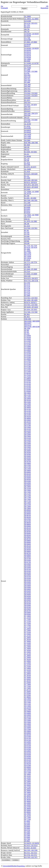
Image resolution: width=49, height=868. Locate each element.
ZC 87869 (27, 695)
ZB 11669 (27, 397)
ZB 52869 (27, 433)
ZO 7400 (27, 267)
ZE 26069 (27, 785)
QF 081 (27, 330)
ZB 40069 (27, 408)
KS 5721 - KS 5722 (31, 853)
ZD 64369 (28, 756)
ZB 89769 (27, 539)
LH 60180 (28, 44)
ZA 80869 (27, 379)
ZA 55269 (27, 355)
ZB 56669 (27, 460)
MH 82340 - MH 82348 (32, 327)
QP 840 (27, 241)
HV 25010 (28, 258)
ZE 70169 (27, 816)
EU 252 (27, 176)
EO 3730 (27, 288)
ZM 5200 (27, 115)
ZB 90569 (27, 550)
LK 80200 (28, 156)
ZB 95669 (27, 609)
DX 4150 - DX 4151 (31, 23)
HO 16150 (28, 255)
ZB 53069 (27, 436)
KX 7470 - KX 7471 (31, 857)
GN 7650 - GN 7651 (31, 228)
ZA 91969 (27, 390)
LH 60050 (28, 130)
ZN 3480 (27, 82)
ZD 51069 (28, 719)
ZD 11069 (28, 702)
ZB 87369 (27, 521)
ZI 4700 (27, 73)
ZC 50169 (27, 659)
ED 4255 (27, 27)
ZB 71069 (27, 492)
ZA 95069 (27, 391)
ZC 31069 (27, 643)
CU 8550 (27, 126)
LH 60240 (28, 57)
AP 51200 (27, 205)
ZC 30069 (27, 641)
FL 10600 (27, 251)
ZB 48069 (27, 418)
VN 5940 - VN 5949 (31, 120)
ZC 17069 (27, 625)
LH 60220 (28, 54)
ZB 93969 (27, 587)
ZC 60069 (27, 679)
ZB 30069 (27, 406)
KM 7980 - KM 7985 (31, 143)
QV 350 (27, 234)
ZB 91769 (27, 562)
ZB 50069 (27, 420)
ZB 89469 (27, 533)
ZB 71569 (27, 497)
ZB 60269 (27, 476)
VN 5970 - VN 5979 (31, 96)
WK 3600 (27, 85)
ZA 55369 (27, 357)
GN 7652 (27, 239)
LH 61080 (28, 40)
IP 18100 (27, 260)
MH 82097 (28, 323)
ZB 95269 (27, 604)
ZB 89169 (27, 528)
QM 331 (27, 219)
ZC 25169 (27, 636)
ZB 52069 (27, 427)
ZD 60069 (28, 733)
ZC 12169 (27, 622)
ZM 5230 (27, 77)
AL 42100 (28, 124)
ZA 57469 (27, 368)
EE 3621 (27, 314)
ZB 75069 (27, 506)
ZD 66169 (28, 764)
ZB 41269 (27, 411)
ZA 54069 (27, 350)
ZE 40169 (27, 798)
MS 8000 (27, 61)
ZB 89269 (27, 530)
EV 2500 (27, 178)
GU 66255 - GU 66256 (32, 843)
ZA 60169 (27, 373)
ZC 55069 (27, 672)
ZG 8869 (27, 821)
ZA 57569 (27, 370)
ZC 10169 (27, 618)
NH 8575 (27, 46)
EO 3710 (27, 285)
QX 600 (27, 236)
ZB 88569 (27, 523)
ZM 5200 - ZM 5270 (31, 113)
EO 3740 (27, 290)
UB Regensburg (44, 7)
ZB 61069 (27, 481)
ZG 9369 (27, 823)
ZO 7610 (27, 271)
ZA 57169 (27, 363)
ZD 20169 (28, 708)
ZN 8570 (27, 265)
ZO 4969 (27, 834)
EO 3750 (27, 292)
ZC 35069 (27, 652)
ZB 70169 (27, 488)
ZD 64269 (28, 755)
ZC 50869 (27, 661)
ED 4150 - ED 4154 (31, 247)
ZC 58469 (27, 677)
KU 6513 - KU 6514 (31, 845)
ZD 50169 (28, 717)
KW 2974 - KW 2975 (31, 185)
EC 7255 (27, 25)
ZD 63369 (28, 749)
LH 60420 (28, 132)
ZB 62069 (27, 483)
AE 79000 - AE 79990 (31, 215)
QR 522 (27, 149)
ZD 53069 (28, 722)
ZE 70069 (27, 814)
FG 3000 (27, 249)
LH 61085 (28, 128)
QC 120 (27, 159)
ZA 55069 (27, 352)
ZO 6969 (27, 837)
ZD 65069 (28, 758)
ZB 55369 (27, 449)
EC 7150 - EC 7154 (31, 246)
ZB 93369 (27, 580)
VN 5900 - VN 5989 (31, 71)
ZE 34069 (27, 792)
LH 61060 (28, 21)
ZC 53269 (27, 666)
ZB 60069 (27, 472)
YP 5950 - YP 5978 (30, 105)
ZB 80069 (27, 510)
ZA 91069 (27, 381)
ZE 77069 (27, 818)
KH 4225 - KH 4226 (31, 174)
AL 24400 (28, 169)
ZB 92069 (27, 568)
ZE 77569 (27, 819)
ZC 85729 (27, 690)
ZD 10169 (28, 701)
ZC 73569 (27, 686)
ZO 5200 (27, 165)
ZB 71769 (27, 501)
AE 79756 (28, 217)
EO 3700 (27, 283)
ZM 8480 (27, 98)
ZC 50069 (27, 657)
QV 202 (27, 232)
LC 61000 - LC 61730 (31, 63)
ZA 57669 (27, 372)
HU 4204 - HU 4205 (31, 300)
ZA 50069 (27, 336)
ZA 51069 (27, 341)
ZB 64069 (27, 485)
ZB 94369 (27, 593)
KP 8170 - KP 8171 (31, 302)
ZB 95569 (27, 607)
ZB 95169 (27, 602)
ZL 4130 (27, 171)
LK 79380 (28, 68)
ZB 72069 (27, 503)
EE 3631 (27, 317)
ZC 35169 (27, 654)
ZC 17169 (27, 627)
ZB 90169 (27, 546)
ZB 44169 (27, 417)
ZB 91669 (27, 560)
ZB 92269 (27, 571)
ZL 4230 (27, 163)
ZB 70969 (27, 490)
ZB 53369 (27, 442)
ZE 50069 (27, 810)
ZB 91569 (27, 559)
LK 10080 (28, 59)
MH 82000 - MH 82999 (32, 321)
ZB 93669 (27, 586)
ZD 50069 (28, 715)
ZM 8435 (27, 111)
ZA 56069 (27, 359)
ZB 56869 (27, 463)
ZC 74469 (27, 688)
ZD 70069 (28, 769)
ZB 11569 (27, 395)
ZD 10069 (28, 699)
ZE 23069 (27, 780)
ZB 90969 (27, 557)
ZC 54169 (27, 670)
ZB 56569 (27, 458)
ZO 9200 (27, 189)
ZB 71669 (27, 499)
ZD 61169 (28, 738)
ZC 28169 (27, 639)
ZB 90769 (27, 553)
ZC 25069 (27, 634)
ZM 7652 (27, 89)
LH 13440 (28, 138)
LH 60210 (28, 52)
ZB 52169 (27, 429)
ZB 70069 (27, 487)
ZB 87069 (27, 519)
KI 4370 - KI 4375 (30, 167)
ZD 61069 (28, 737)
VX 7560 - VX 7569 (31, 312)
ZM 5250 (27, 122)
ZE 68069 (27, 812)
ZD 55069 (28, 726)
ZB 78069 (27, 508)
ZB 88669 (27, 524)
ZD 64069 (28, 751)
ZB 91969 (27, 566)
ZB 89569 (27, 535)
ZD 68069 (28, 767)
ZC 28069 (27, 638)
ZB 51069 (27, 424)
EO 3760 (27, 294)
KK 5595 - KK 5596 (31, 850)
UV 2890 (27, 70)
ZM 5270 (27, 109)
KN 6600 (27, 207)
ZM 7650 (27, 80)
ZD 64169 (28, 753)
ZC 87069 (27, 693)
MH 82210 (28, 325)
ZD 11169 (27, 704)
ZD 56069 (28, 728)
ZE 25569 (27, 783)
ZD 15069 (28, 706)
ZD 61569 (28, 740)
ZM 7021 (27, 79)
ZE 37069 (27, 794)
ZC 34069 (27, 648)
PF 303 (27, 231)
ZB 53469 (27, 443)
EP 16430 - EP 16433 (31, 307)
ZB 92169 (27, 569)
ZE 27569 (27, 787)
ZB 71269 (27, 496)
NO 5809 (27, 140)
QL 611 (27, 154)
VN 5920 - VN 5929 (31, 93)
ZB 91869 (27, 564)
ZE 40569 (27, 800)
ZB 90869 (27, 555)
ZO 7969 (27, 839)
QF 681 (27, 332)
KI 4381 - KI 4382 (30, 198)
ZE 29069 (27, 789)
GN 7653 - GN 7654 (31, 298)
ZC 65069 (27, 683)
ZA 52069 (27, 346)
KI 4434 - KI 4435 (30, 848)
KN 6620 (27, 213)
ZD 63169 (28, 746)
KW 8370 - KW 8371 (31, 278)
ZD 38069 (28, 711)
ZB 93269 (27, 578)
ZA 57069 (27, 361)
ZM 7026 (27, 107)
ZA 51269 (27, 345)
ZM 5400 (27, 86)
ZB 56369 (27, 454)
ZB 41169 (27, 409)
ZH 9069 (27, 828)
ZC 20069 (27, 629)
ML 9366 (27, 328)
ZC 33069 (27, 647)
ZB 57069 (27, 465)
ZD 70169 (28, 771)
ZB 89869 (27, 541)
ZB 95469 (27, 605)
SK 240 (27, 224)
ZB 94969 (27, 598)
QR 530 (27, 147)
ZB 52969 (27, 434)
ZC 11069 (27, 620)
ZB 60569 (27, 479)
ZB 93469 (27, 582)
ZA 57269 (27, 364)
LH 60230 (28, 56)
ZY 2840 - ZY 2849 (31, 269)
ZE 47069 (27, 807)
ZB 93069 (27, 575)
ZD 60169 (28, 735)
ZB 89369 (27, 532)
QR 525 (27, 118)
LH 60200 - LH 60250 (31, 34)
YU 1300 (27, 203)
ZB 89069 (27, 526)
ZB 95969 (27, 614)
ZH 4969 (27, 825)
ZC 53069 (27, 663)
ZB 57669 (27, 469)
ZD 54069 (28, 724)
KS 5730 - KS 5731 (31, 855)
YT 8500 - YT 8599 (31, 274)
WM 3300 (28, 319)
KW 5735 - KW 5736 (31, 281)
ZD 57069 (28, 729)
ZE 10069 (27, 774)
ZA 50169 (27, 337)
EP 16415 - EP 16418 (31, 187)
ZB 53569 (27, 445)
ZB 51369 (27, 426)
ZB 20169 (27, 400)
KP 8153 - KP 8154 (31, 182)
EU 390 (27, 196)
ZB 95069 (27, 600)
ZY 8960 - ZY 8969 (31, 42)
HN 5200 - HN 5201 (31, 180)
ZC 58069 (27, 674)
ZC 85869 (27, 692)
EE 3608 (27, 145)
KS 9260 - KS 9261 (31, 152)
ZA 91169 (27, 382)
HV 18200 (28, 256)
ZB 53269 (27, 440)
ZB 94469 (27, 595)
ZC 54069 (27, 668)
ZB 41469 (27, 415)
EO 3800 (27, 296)
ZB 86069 (27, 514)
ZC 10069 (27, 616)
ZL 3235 (27, 100)
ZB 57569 (27, 467)
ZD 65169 (28, 760)
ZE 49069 (27, 809)
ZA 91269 (27, 384)
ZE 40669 (27, 801)
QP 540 (27, 160)
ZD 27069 (28, 710)
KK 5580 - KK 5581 (31, 200)
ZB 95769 (27, 611)
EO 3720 (27, 287)
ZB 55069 (27, 447)
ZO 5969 (27, 835)
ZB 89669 (27, 537)
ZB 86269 (27, 517)
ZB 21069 (27, 402)
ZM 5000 (27, 75)
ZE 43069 (27, 803)
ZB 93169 (27, 577)
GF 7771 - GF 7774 (31, 262)
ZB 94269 (27, 591)
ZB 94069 (27, 589)
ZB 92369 (27, 573)
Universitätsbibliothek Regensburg (14, 866)
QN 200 (27, 243)
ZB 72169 (27, 505)
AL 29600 (28, 16)
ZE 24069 (27, 782)
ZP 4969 (27, 841)
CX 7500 (27, 38)
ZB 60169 (27, 474)
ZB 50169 (27, 422)
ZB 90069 (27, 544)
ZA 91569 (27, 388)
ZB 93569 (27, 584)
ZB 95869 (27, 613)
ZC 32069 (27, 645)
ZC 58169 (27, 675)
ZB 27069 (27, 404)
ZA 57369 (27, 366)
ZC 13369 (27, 623)
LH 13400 (28, 136)
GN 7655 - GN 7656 (31, 305)
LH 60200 (28, 36)
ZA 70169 (27, 375)
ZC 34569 (27, 650)
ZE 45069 (27, 805)
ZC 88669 (27, 697)
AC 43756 (28, 193)
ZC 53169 (27, 665)
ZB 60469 (27, 478)
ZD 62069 (28, 742)
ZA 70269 (27, 377)
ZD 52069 (28, 720)
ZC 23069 (27, 630)
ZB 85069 (27, 512)
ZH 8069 (27, 826)
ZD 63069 (28, 744)
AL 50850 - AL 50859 (31, 19)
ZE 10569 (27, 778)
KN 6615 (27, 211)
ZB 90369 (27, 548)
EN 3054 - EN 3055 (31, 310)
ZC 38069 (27, 656)
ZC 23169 (27, 632)
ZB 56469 (27, 456)
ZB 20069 (27, 399)
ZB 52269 (27, 431)
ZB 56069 (27, 451)
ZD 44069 (28, 713)
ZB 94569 (27, 596)
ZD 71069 (28, 773)
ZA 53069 (27, 348)
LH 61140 (28, 66)
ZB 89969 (27, 542)
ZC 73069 (27, 684)
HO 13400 (28, 253)
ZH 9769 (27, 830)
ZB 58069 (27, 470)
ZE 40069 (27, 796)
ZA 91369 (27, 386)
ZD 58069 (28, 731)
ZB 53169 (27, 438)
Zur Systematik (4, 7)
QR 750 (27, 29)
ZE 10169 (27, 776)
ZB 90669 (27, 551)
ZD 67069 (28, 765)
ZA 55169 (27, 354)
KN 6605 (27, 209)
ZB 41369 (27, 413)
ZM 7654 (27, 91)
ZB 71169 (27, 494)
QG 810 (27, 334)
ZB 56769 (27, 461)
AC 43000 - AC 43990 (31, 192)
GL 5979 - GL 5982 (31, 221)
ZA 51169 (27, 343)
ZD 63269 (28, 747)
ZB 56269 (27, 452)
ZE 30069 (27, 791)
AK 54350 (28, 134)
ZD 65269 (28, 762)
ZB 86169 (27, 515)
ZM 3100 (27, 276)
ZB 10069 (27, 393)
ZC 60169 (27, 681)
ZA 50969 (27, 339)
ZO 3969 (27, 832)
